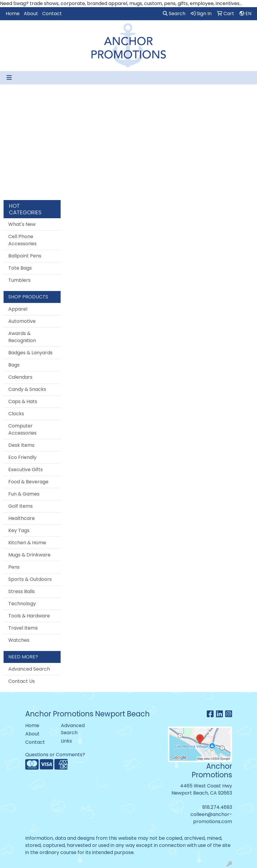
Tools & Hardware (29, 616)
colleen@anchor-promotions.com (211, 818)
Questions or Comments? (55, 755)
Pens (14, 567)
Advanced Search (29, 669)
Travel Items (23, 628)
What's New (22, 224)
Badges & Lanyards (30, 353)
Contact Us (22, 681)
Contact (52, 14)
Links (66, 741)
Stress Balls (22, 591)
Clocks (16, 414)
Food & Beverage (28, 482)
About (31, 14)
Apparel (18, 309)
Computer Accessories (22, 429)
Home (13, 14)
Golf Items (21, 506)
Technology (22, 604)
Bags (14, 365)
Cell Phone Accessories (22, 240)
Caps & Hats (23, 401)
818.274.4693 (217, 807)
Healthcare (22, 518)
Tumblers (19, 280)
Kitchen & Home (27, 543)
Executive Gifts (26, 470)
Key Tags (19, 530)
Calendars (20, 377)
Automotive (22, 321)
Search (174, 14)
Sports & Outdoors (30, 579)
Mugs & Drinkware (29, 555)
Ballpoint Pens (25, 256)
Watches (19, 640)
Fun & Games (24, 494)
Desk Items (21, 445)
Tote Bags (20, 268)
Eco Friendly (22, 457)
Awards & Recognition (22, 337)
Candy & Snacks (27, 389)
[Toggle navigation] (9, 78)
